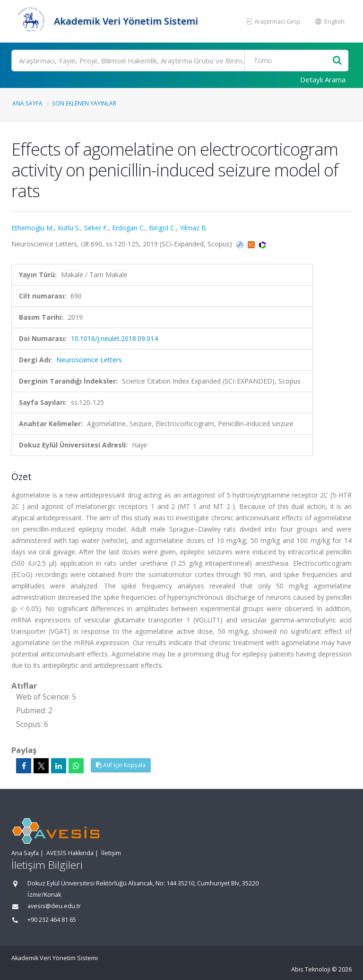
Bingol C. (162, 228)
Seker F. (96, 228)
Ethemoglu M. (33, 228)
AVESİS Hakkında (70, 853)
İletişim (111, 853)
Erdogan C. (129, 228)
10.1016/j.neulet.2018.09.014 (114, 338)
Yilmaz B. (194, 228)
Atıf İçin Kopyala (121, 765)
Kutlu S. (69, 228)
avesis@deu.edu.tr (54, 906)
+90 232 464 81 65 (52, 920)
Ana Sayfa (27, 103)
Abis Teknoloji (311, 969)
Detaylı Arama (323, 79)
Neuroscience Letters (89, 360)
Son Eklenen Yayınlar (84, 103)
